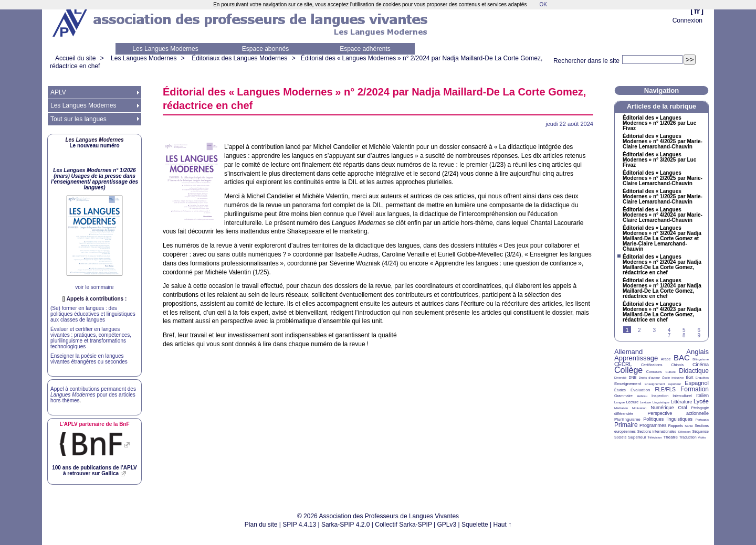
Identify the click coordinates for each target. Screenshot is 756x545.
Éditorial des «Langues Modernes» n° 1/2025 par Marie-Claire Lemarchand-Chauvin (663, 197)
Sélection (684, 432)
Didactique (694, 371)
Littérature (682, 402)
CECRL (623, 364)
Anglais (697, 352)
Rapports (676, 426)
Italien (702, 396)
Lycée (701, 401)
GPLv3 (447, 525)
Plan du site (261, 525)
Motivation (639, 408)
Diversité (620, 378)
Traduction (688, 437)
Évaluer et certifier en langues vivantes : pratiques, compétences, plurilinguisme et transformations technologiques (91, 338)
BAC (682, 357)
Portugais (702, 420)
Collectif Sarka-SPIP (403, 525)
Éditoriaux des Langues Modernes (239, 58)
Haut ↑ (503, 525)
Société (620, 437)
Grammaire (623, 396)
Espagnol (697, 383)
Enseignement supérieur (663, 384)
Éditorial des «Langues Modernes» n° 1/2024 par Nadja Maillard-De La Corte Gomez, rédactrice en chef (662, 288)
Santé (689, 426)
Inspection (660, 396)
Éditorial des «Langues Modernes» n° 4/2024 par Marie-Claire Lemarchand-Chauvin (663, 215)
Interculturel (682, 396)
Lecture (632, 402)
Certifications (652, 365)
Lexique (645, 402)
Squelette (475, 525)
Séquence (700, 431)
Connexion (687, 20)
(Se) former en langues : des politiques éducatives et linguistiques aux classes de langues (93, 314)
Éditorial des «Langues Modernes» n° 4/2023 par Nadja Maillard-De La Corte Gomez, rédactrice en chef (662, 312)
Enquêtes (702, 378)
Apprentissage (636, 358)
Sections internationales (657, 431)
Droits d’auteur (649, 378)
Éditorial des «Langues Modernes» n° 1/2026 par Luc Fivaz (659, 123)
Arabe (666, 359)
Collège (628, 370)
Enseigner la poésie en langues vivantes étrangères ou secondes (89, 359)
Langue (619, 402)
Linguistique (661, 402)
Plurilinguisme (627, 419)
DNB (633, 377)
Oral (683, 408)
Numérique (662, 408)
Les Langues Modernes (165, 49)
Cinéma (701, 365)
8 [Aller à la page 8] (684, 335)
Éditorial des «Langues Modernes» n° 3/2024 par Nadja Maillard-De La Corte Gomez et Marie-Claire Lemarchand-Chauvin (662, 239)
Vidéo (702, 437)
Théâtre (670, 437)
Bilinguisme (701, 359)
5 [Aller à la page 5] (684, 330)
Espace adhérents (365, 49)
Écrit (689, 377)
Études (620, 390)
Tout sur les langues (78, 119)
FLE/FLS (665, 389)
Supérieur (637, 437)
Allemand (628, 352)
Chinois (678, 365)
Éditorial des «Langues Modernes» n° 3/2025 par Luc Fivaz (659, 160)
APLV (58, 92)
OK (543, 4)
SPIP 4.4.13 (299, 525)
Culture (670, 372)
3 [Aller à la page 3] (654, 330)
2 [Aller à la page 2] (639, 330)
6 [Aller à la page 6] (699, 330)
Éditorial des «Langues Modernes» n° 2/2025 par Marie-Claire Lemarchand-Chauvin (663, 178)
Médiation (621, 408)
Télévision (655, 437)
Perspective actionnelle (678, 413)
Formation (695, 389)
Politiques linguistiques (668, 419)
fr (697, 11)
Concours (654, 372)
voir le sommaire (94, 287)
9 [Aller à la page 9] (699, 335)
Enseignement (628, 384)
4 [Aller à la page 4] (669, 330)
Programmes (653, 425)
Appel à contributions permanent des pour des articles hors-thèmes (93, 395)
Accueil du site (75, 58)
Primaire (626, 425)
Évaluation (640, 390)
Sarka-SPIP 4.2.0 (346, 525)
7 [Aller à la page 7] (669, 335)
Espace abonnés (265, 49)
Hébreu (642, 396)
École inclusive (673, 378)
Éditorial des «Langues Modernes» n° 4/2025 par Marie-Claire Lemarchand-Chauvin (663, 142)
